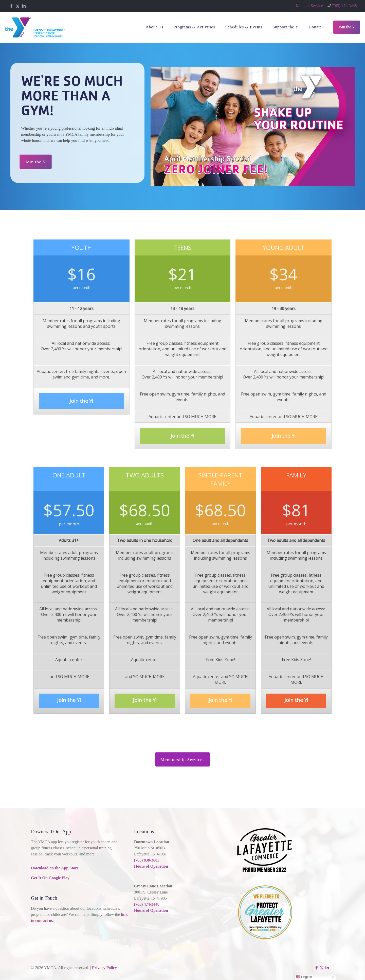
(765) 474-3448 (147, 904)
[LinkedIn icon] (24, 6)
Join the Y (347, 27)
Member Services (310, 6)
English (304, 977)
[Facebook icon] (11, 6)
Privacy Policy (104, 968)
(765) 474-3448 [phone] (344, 6)
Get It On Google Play (50, 878)
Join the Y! (81, 405)
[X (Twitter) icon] (18, 6)
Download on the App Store (55, 868)
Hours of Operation (151, 866)
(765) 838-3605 (147, 860)
